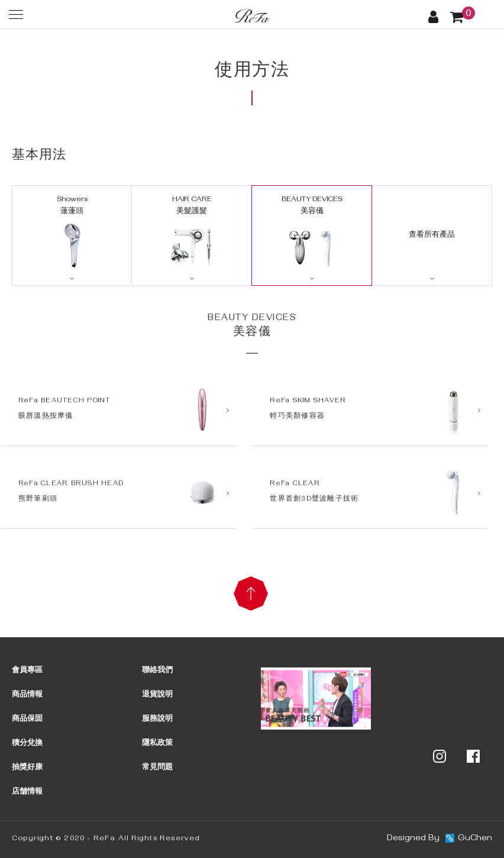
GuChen (475, 839)
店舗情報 (27, 792)
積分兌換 (27, 744)
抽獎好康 (27, 768)
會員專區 (27, 671)
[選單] (16, 14)
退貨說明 (157, 695)
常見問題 (157, 768)
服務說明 (157, 720)
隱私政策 (157, 744)
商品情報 (27, 695)
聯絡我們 (157, 671)
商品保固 (27, 720)
